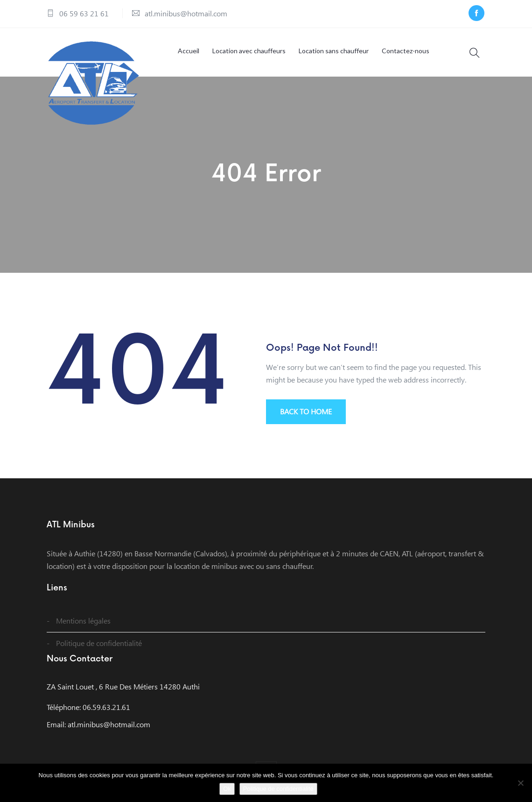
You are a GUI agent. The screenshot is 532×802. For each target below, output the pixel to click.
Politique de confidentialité (99, 643)
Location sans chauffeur (334, 51)
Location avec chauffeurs (249, 51)
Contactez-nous (406, 51)
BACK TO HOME (306, 411)
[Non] (520, 783)
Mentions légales (83, 621)
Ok (227, 789)
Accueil (189, 51)
